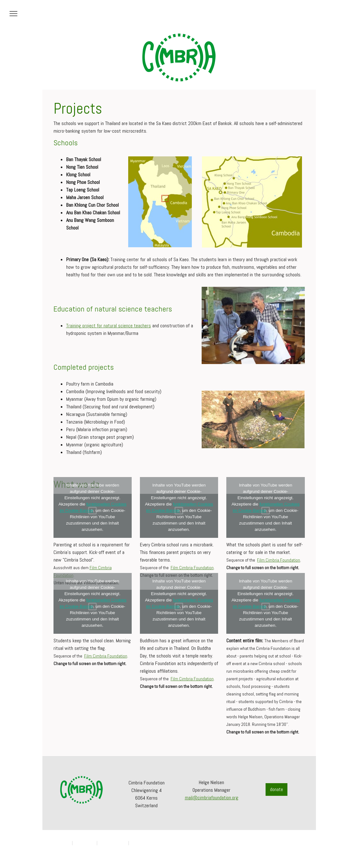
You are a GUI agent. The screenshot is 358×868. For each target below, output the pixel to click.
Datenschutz (85, 843)
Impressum (61, 843)
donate (276, 789)
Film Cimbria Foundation (192, 568)
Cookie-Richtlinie (113, 843)
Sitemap (137, 843)
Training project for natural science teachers (109, 326)
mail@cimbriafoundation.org (212, 798)
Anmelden (298, 849)
